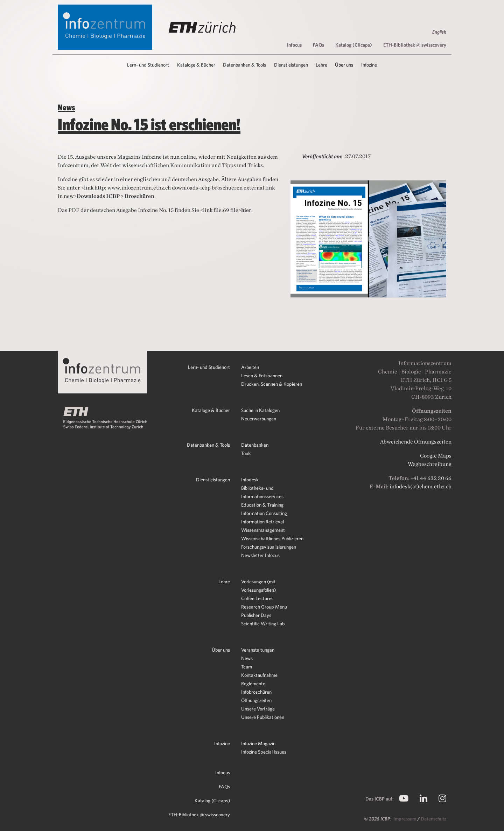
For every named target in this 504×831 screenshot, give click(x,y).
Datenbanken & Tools (208, 445)
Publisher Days (256, 615)
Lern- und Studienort (209, 367)
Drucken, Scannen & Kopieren (272, 384)
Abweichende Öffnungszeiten (416, 442)
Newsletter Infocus (260, 555)
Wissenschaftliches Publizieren (272, 538)
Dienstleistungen (213, 480)
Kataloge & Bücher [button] (196, 65)
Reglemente (253, 684)
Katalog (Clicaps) (354, 45)
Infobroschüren (256, 692)
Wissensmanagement (263, 530)
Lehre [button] (321, 65)
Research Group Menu (264, 607)
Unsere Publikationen (263, 717)
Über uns (221, 650)
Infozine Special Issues (264, 752)
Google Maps (436, 456)
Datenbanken (255, 445)
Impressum (405, 819)
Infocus (294, 45)
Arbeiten (250, 367)
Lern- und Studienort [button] (148, 65)
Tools (246, 453)
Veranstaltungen (258, 650)
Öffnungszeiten (256, 700)
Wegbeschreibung (430, 464)
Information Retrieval (262, 522)
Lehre (224, 582)
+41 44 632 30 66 (431, 478)
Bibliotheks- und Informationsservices (262, 492)
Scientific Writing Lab (263, 624)
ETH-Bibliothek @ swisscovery (415, 45)
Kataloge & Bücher (211, 410)
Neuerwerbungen (259, 419)
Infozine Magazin (258, 743)
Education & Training (262, 505)
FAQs (318, 45)
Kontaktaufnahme (259, 675)
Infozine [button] (369, 65)
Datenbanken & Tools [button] (244, 65)
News (247, 658)
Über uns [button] (344, 65)
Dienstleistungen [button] (291, 65)
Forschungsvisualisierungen (269, 547)
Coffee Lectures (257, 598)
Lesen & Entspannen (262, 376)
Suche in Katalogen (260, 410)
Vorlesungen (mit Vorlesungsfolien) (258, 586)
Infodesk (250, 480)
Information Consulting (264, 513)
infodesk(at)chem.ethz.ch (421, 486)
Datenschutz (433, 819)
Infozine (222, 743)
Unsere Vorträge (258, 709)
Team (247, 667)
